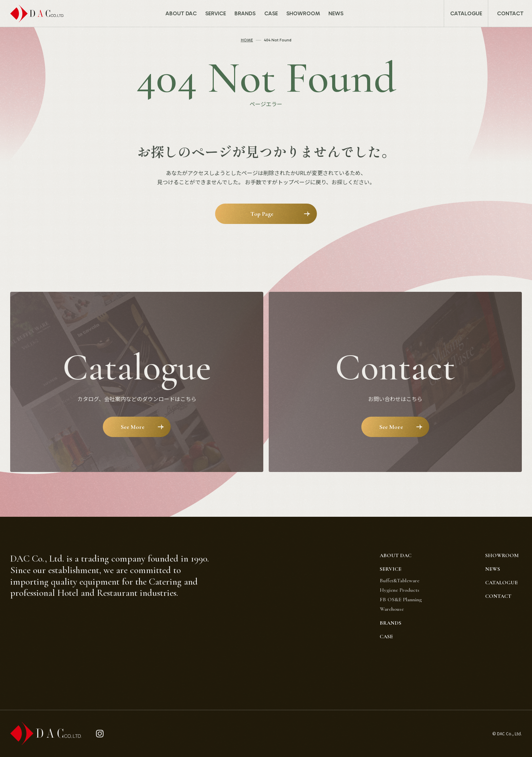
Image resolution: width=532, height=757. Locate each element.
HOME (247, 40)
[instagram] (100, 734)
